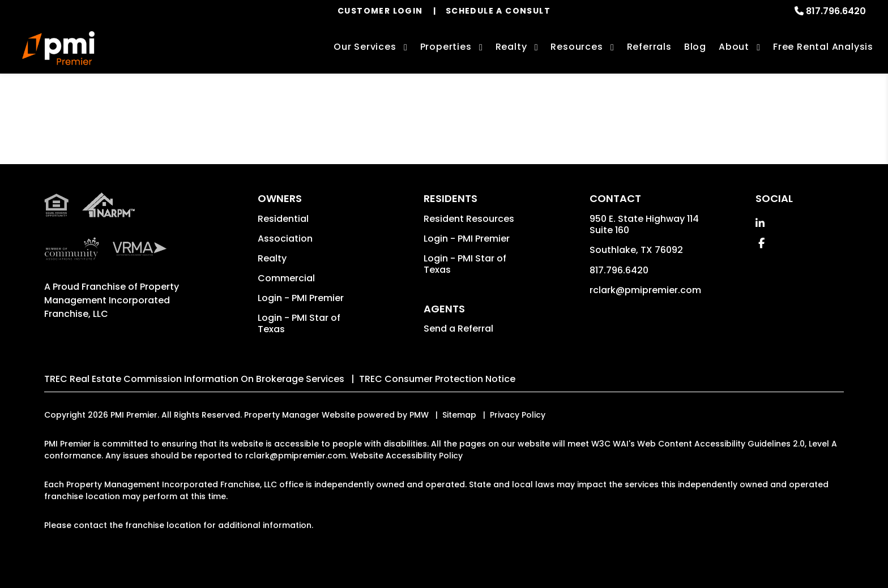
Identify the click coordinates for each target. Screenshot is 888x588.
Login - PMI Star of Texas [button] (299, 323)
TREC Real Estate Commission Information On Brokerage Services (194, 379)
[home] (58, 48)
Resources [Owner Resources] (577, 47)
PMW (419, 415)
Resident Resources (469, 219)
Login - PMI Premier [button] (301, 298)
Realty (272, 258)
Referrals (649, 47)
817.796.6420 (836, 11)
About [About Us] (734, 47)
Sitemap (459, 415)
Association (285, 239)
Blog (695, 47)
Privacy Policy (518, 415)
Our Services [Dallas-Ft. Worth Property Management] (365, 47)
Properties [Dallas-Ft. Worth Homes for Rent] (446, 47)
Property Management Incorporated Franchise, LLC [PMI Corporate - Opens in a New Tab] (112, 300)
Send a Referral (458, 329)
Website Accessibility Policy (406, 456)
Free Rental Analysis (823, 47)
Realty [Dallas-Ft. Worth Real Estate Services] (511, 47)
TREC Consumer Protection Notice (437, 379)
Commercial (286, 278)
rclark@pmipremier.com (645, 290)
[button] (760, 223)
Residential (283, 219)
